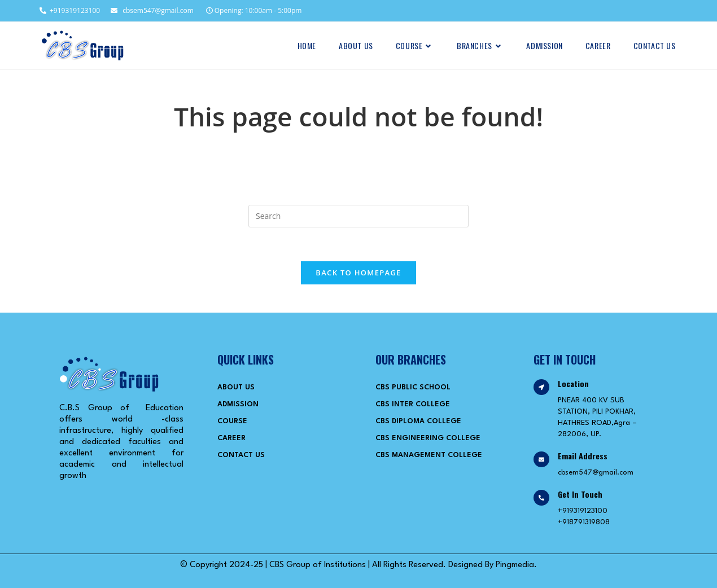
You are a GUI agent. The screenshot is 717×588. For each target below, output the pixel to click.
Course (232, 421)
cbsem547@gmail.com (152, 10)
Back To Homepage (358, 273)
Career (231, 438)
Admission (238, 404)
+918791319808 (584, 522)
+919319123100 (69, 10)
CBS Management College (429, 455)
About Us (236, 387)
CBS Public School (413, 387)
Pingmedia (515, 565)
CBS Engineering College (428, 438)
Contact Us (241, 455)
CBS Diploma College (418, 421)
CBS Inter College (413, 404)
